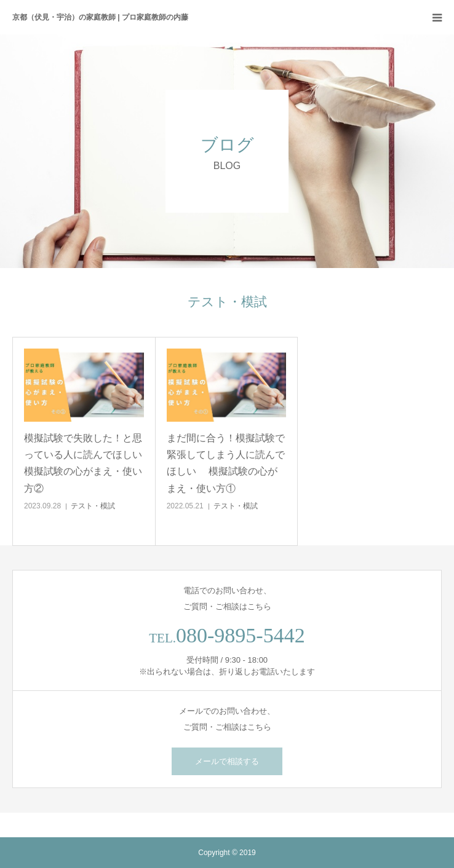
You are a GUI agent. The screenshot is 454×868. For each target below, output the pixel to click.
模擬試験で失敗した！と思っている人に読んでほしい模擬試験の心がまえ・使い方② (83, 463)
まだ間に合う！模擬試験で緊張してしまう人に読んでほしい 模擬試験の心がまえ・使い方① (226, 463)
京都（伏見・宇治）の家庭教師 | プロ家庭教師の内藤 (100, 17)
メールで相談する (227, 761)
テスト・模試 (93, 506)
